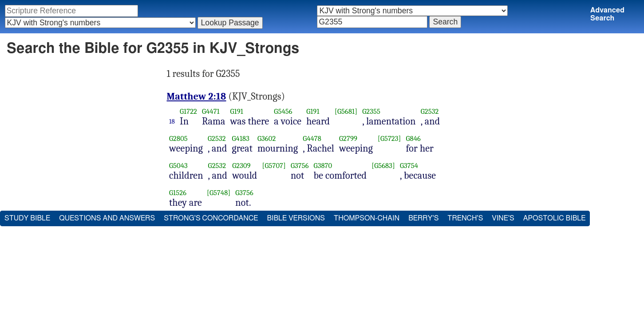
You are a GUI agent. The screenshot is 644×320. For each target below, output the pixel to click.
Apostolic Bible (555, 218)
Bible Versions (296, 218)
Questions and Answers (107, 218)
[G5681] (346, 111)
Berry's (423, 218)
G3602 (267, 138)
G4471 (211, 111)
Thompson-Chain (367, 218)
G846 (413, 138)
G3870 (323, 166)
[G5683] (383, 166)
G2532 (430, 111)
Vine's (503, 218)
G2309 (241, 166)
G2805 (178, 138)
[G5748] (219, 193)
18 (172, 121)
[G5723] (389, 138)
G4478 (312, 138)
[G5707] (274, 166)
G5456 (283, 111)
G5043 (178, 166)
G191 (237, 111)
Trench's (465, 218)
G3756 (300, 166)
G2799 (348, 138)
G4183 (241, 138)
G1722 (188, 111)
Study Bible (27, 218)
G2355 (371, 111)
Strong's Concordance (211, 218)
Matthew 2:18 (197, 96)
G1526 (178, 193)
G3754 (409, 166)
